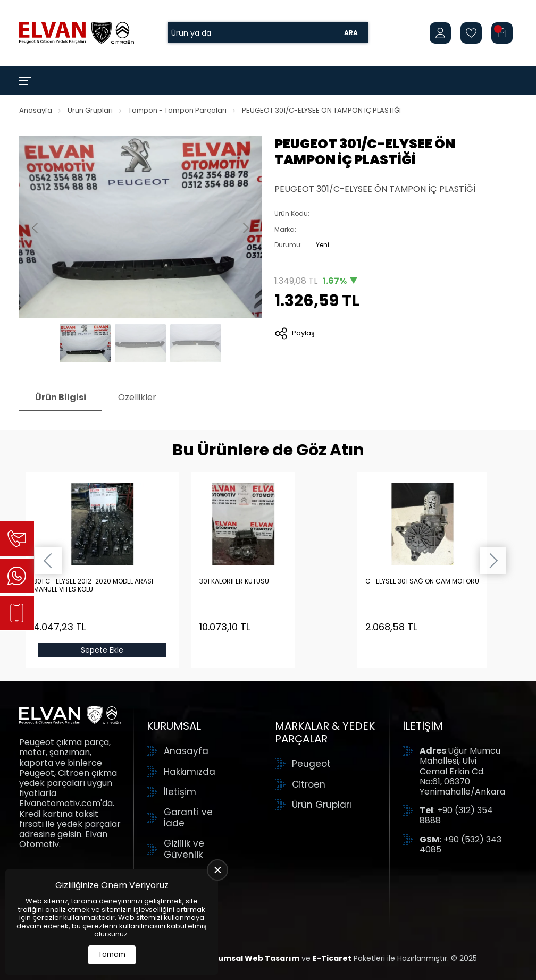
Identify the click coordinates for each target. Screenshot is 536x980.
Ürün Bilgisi (61, 397)
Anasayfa (36, 110)
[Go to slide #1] (85, 343)
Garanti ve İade (188, 818)
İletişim (180, 792)
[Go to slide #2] (140, 343)
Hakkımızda (190, 772)
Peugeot (311, 764)
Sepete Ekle (102, 650)
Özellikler (137, 397)
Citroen (309, 784)
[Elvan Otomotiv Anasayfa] (77, 33)
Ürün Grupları (90, 110)
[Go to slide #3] (196, 343)
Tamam (112, 954)
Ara (351, 33)
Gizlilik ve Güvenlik (184, 849)
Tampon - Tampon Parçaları (177, 110)
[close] (217, 870)
